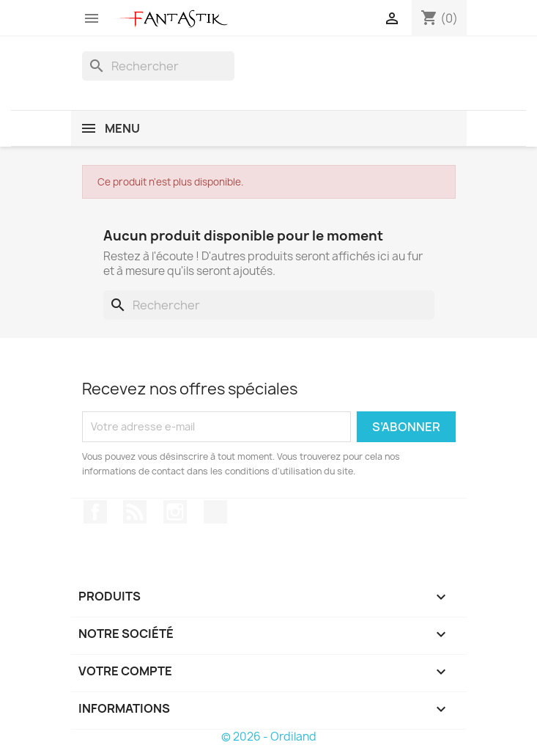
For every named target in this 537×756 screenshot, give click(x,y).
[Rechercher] (158, 66)
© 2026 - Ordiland (269, 737)
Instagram (175, 512)
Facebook (95, 512)
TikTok (215, 512)
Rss (135, 512)
